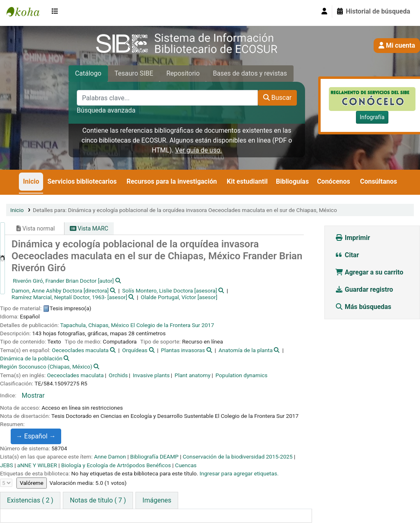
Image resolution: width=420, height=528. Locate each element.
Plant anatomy (192, 375)
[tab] (98, 500)
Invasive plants (151, 375)
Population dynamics (242, 375)
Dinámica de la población (31, 358)
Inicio (31, 181)
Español (40, 436)
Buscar (278, 98)
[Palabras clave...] (167, 98)
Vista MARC (89, 228)
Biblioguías (292, 181)
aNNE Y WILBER (37, 465)
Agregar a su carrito (369, 272)
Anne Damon (110, 457)
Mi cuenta (397, 45)
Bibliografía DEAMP (154, 457)
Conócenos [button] (334, 181)
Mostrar (33, 395)
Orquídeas (135, 350)
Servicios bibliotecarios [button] (82, 181)
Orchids (118, 375)
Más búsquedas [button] (364, 307)
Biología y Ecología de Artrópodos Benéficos (116, 465)
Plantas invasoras (183, 350)
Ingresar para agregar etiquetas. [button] (239, 473)
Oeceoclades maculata (80, 350)
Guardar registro (365, 289)
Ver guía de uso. (198, 150)
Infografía (372, 117)
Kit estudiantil (247, 181)
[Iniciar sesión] (324, 12)
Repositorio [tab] (183, 73)
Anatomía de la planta (246, 350)
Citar (347, 255)
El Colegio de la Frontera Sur (165, 325)
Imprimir (353, 238)
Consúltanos (379, 181)
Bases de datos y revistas (250, 73)
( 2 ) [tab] (30, 500)
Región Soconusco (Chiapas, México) (46, 367)
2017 (208, 325)
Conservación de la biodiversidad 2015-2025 (238, 457)
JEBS (7, 465)
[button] (57, 12)
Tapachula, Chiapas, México (94, 325)
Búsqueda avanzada (106, 110)
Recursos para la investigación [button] (172, 181)
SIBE (27, 12)
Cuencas (186, 465)
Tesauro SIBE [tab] (134, 73)
